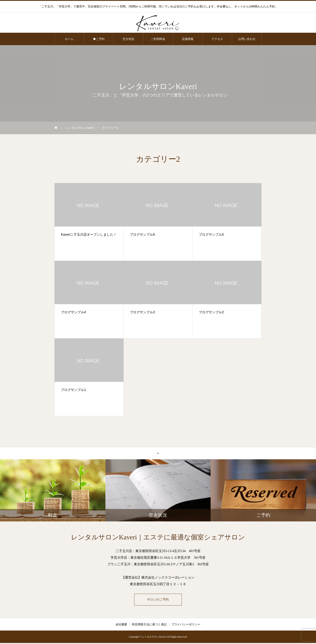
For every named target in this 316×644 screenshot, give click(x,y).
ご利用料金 (158, 39)
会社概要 (121, 625)
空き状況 (128, 39)
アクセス (217, 39)
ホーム (69, 39)
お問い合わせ (247, 39)
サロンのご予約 (158, 600)
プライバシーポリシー (186, 625)
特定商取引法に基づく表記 (149, 625)
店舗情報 (188, 39)
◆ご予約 (99, 39)
